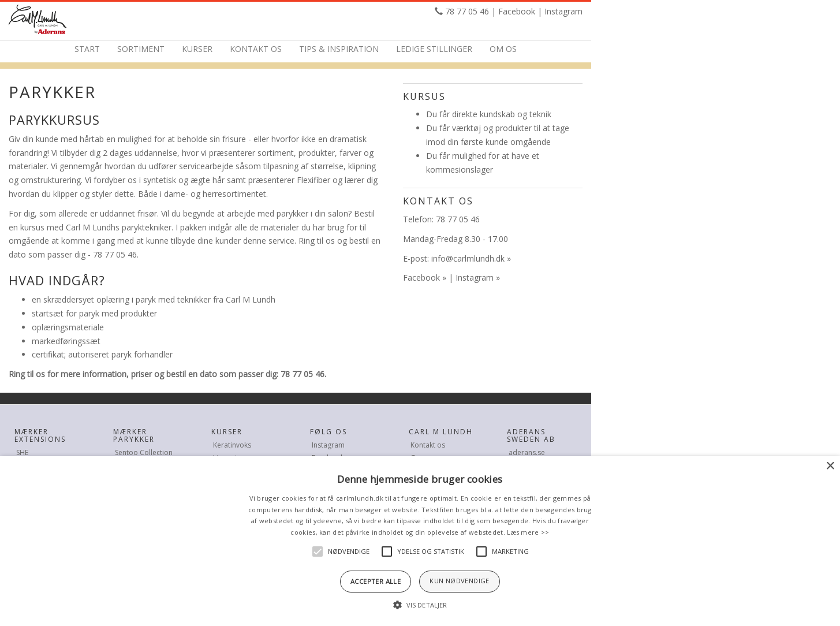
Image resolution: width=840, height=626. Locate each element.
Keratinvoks (232, 445)
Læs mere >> (528, 532)
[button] (420, 605)
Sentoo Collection (144, 452)
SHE (22, 452)
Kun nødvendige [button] (460, 581)
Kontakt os (256, 49)
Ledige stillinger (434, 49)
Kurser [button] (197, 49)
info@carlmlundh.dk (468, 258)
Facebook (517, 11)
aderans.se (527, 452)
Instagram (563, 11)
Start (87, 49)
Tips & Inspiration (339, 49)
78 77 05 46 (467, 11)
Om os (503, 49)
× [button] (830, 466)
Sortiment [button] (141, 49)
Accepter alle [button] (376, 581)
